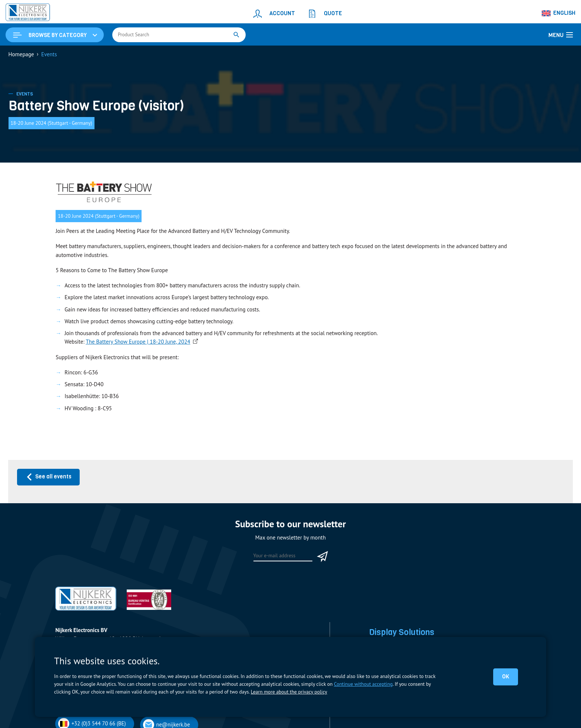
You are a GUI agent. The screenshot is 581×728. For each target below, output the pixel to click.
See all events (49, 477)
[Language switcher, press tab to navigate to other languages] (559, 13)
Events (25, 94)
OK (506, 677)
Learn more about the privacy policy (289, 692)
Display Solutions (402, 632)
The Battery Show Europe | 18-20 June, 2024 (138, 342)
